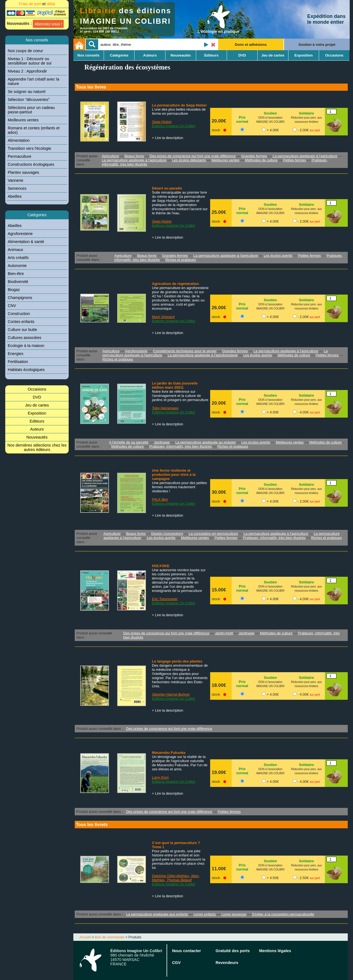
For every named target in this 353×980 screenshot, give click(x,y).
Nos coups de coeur (25, 51)
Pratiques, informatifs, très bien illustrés (180, 446)
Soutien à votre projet (317, 45)
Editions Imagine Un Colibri (174, 126)
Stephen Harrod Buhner (171, 694)
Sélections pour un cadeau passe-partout (31, 110)
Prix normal (242, 119)
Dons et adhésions (251, 45)
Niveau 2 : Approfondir (27, 71)
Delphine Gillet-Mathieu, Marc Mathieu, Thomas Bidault (176, 878)
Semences (17, 188)
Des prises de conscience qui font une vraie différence (193, 156)
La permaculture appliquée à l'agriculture (305, 156)
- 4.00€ (309, 412)
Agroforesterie (20, 234)
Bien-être (16, 274)
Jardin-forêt (224, 633)
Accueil (85, 937)
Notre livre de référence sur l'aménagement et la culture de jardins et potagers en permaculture (180, 396)
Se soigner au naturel (27, 92)
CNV (12, 306)
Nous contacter (187, 951)
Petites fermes (294, 160)
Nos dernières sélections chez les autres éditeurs (37, 447)
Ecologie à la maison (26, 346)
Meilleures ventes (23, 120)
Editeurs (37, 421)
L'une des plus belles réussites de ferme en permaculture (179, 111)
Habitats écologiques (26, 370)
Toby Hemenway (165, 408)
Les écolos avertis (278, 256)
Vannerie (16, 180)
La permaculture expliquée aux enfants (157, 914)
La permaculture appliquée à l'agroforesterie (203, 355)
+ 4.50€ (273, 878)
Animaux (15, 250)
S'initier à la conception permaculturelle (283, 914)
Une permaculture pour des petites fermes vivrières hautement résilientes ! (179, 487)
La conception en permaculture (213, 534)
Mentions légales (275, 951)
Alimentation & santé (26, 242)
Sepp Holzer (162, 122)
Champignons (20, 298)
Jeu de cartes (37, 405)
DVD (37, 397)
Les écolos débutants (189, 160)
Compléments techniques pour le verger (185, 351)
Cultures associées (25, 338)
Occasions (37, 389)
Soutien (271, 113)
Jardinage (162, 442)
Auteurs (37, 429)
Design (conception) (167, 534)
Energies (16, 354)
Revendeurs (227, 963)
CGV (176, 963)
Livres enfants (205, 914)
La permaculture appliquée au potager (206, 442)
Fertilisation (18, 362)
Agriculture (110, 156)
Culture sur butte (22, 330)
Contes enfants (21, 322)
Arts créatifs (18, 258)
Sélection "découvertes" (29, 100)
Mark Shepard (163, 317)
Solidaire (307, 113)
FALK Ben (160, 499)
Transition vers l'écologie (29, 148)
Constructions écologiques (31, 164)
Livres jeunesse (234, 914)
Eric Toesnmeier (165, 599)
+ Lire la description (168, 138)
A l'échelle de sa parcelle (129, 442)
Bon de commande (110, 937)
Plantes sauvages (23, 172)
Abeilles (15, 196)
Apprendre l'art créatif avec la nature (34, 81)
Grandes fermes (254, 156)
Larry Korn (160, 777)
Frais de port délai (37, 4)
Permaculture (20, 156)
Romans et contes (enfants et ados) (34, 130)
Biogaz (14, 290)
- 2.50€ (309, 878)
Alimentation (19, 140)
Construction (19, 314)
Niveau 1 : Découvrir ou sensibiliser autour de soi (30, 61)
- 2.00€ (309, 130)
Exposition (37, 413)
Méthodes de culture (261, 160)
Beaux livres (134, 156)
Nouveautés (37, 437)
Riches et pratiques (180, 260)
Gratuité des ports (233, 951)
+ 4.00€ (273, 130)
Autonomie (17, 266)
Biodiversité (18, 282)
